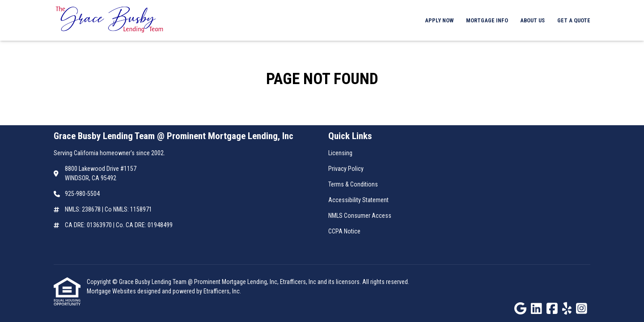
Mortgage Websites (112, 291)
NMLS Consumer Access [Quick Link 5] (360, 216)
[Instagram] (582, 309)
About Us (532, 20)
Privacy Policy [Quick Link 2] (346, 169)
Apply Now (439, 20)
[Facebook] (552, 309)
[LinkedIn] (536, 309)
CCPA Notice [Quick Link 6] (344, 231)
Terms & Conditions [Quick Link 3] (353, 184)
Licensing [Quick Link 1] (340, 153)
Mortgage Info (487, 20)
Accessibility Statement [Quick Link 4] (358, 200)
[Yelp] (567, 309)
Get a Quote (574, 20)
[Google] (520, 309)
